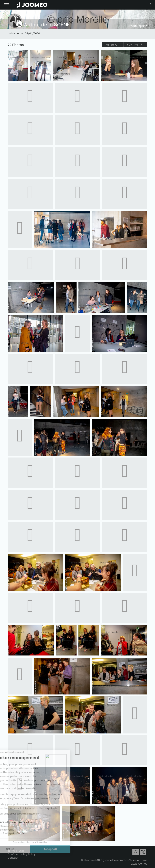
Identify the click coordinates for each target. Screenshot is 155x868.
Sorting (135, 44)
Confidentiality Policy (22, 854)
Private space (137, 26)
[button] (10, 848)
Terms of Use (16, 851)
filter (113, 44)
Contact (13, 857)
